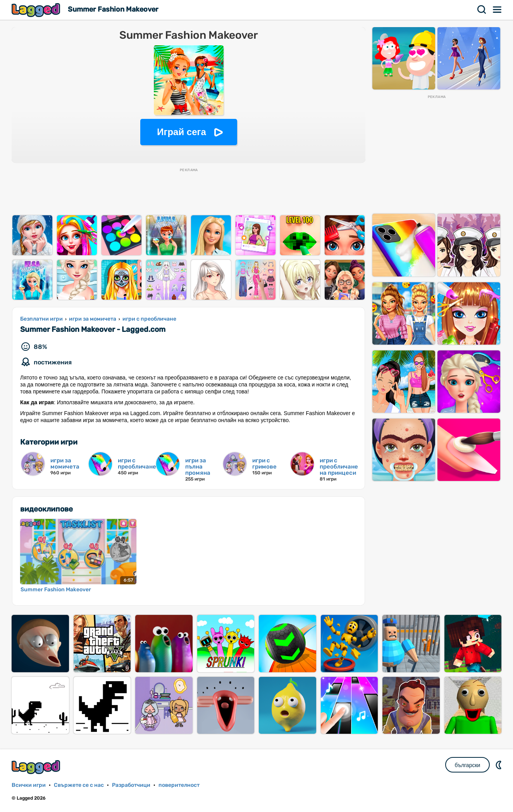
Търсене (482, 10)
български (468, 765)
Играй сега (182, 132)
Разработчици (131, 785)
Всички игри (29, 785)
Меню (498, 10)
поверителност (179, 785)
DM (499, 765)
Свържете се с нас (79, 785)
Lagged (37, 10)
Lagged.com (37, 767)
